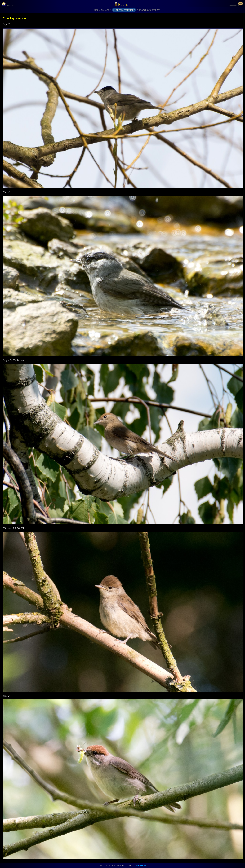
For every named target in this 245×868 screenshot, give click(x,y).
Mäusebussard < (102, 10)
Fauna (122, 4)
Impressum (141, 865)
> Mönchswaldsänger (148, 10)
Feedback (236, 5)
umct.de (8, 5)
